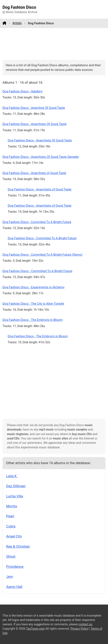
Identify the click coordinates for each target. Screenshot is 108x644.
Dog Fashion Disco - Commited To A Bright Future (37, 222)
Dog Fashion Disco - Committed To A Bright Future (37, 271)
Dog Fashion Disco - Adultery (23, 91)
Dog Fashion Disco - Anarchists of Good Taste (34, 173)
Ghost (11, 556)
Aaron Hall (14, 587)
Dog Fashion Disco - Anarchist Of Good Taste (34, 108)
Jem (10, 577)
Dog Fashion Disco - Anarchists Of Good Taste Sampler (41, 157)
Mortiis (12, 506)
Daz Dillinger (16, 486)
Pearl (10, 516)
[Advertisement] (54, 44)
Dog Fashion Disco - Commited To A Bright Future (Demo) (42, 255)
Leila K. (12, 476)
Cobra (11, 526)
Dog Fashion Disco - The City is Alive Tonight (33, 304)
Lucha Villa (15, 496)
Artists (17, 23)
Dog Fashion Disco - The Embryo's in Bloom (38, 336)
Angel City (14, 536)
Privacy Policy (80, 629)
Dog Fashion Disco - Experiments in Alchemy (33, 287)
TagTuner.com (35, 629)
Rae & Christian (18, 546)
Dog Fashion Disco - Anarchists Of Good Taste (35, 124)
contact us (85, 624)
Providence (15, 567)
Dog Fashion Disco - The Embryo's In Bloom (33, 320)
